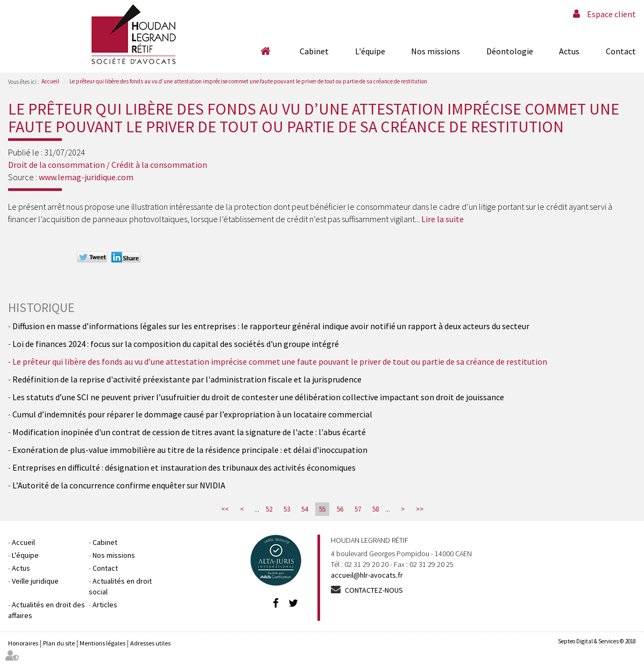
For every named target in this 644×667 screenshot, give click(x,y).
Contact (621, 51)
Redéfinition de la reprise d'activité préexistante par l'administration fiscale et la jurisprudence (187, 379)
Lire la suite (443, 219)
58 (376, 509)
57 (358, 509)
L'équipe (370, 51)
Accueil (266, 51)
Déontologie (510, 51)
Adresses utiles (150, 643)
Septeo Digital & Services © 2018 (597, 641)
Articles (105, 605)
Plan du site (59, 643)
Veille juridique (35, 581)
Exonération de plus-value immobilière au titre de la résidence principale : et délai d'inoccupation (190, 450)
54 (305, 509)
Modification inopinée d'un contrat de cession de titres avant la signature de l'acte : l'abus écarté (189, 432)
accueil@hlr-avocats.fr (367, 575)
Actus (569, 51)
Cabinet (314, 51)
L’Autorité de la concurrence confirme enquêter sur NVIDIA (119, 485)
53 (287, 509)
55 (322, 509)
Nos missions (436, 51)
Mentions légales (102, 643)
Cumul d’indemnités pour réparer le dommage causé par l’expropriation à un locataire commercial (192, 414)
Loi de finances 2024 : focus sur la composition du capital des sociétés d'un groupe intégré (176, 344)
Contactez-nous (374, 590)
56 (340, 509)
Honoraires (23, 643)
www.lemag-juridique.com (86, 177)
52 (269, 509)
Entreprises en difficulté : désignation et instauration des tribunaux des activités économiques (184, 467)
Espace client (611, 14)
